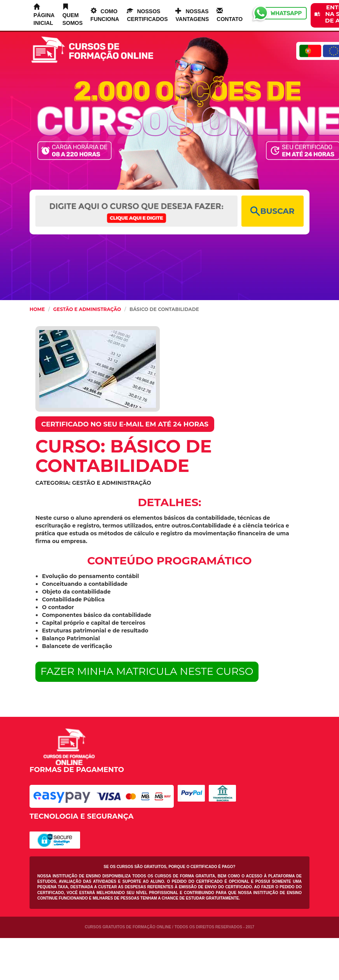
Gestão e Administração (87, 309)
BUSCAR (272, 211)
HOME (37, 309)
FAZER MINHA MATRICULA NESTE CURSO (147, 671)
